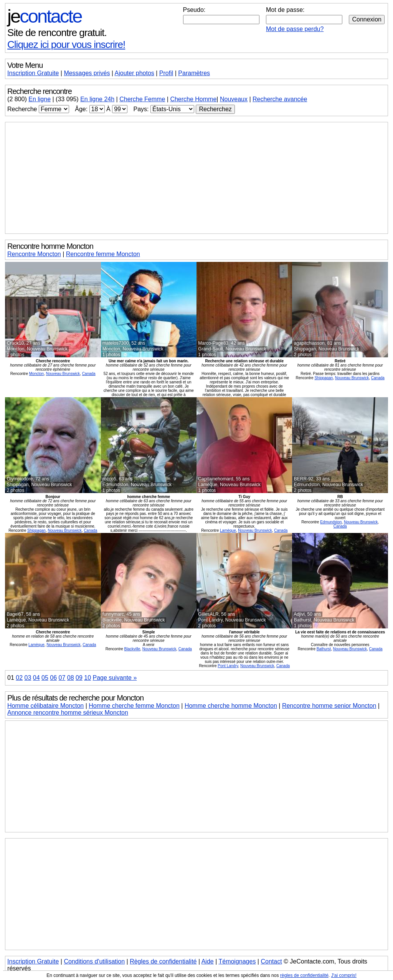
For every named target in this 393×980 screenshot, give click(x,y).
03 (28, 678)
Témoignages (237, 961)
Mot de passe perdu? (295, 29)
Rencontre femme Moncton (103, 254)
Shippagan (324, 378)
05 (45, 678)
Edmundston (331, 522)
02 (19, 678)
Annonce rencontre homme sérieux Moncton (68, 713)
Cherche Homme (193, 99)
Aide (208, 961)
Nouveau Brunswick (63, 374)
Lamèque (228, 530)
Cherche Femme (142, 99)
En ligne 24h (97, 99)
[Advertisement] (196, 178)
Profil (166, 73)
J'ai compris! (344, 975)
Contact (271, 961)
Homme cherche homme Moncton (231, 706)
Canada (89, 374)
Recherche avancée (280, 99)
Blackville (132, 649)
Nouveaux (234, 99)
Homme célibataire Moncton (45, 706)
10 (88, 678)
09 (79, 678)
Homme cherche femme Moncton (134, 706)
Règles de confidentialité (163, 961)
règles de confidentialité (304, 975)
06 (53, 678)
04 (36, 678)
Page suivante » (115, 678)
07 (62, 678)
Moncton (36, 374)
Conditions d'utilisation (94, 961)
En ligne (40, 99)
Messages (87, 73)
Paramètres (194, 73)
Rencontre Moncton (34, 254)
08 (71, 678)
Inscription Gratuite (33, 73)
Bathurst (324, 649)
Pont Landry (228, 666)
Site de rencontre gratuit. (57, 33)
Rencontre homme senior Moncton (329, 706)
